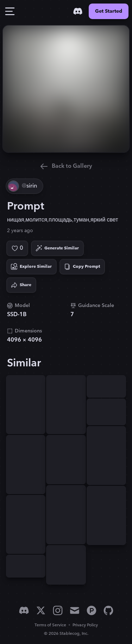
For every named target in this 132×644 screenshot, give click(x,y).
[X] (41, 610)
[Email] (75, 610)
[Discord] (78, 11)
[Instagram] (58, 610)
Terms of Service (50, 625)
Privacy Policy (85, 625)
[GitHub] (108, 610)
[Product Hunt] (92, 610)
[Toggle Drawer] (10, 11)
